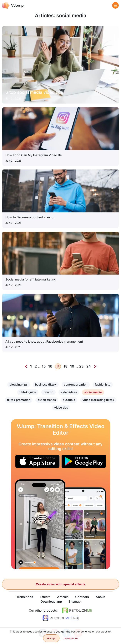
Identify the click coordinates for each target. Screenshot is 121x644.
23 (81, 366)
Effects (45, 597)
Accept (51, 638)
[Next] (95, 366)
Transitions (25, 597)
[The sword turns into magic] (40, 524)
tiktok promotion (19, 400)
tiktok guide (28, 392)
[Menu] (115, 5)
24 (89, 366)
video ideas (69, 392)
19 (72, 366)
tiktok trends (47, 400)
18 (66, 366)
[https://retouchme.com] (77, 610)
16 (50, 366)
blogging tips (19, 385)
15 (44, 366)
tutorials (69, 400)
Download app (51, 601)
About (100, 597)
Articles (63, 597)
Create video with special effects (61, 584)
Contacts (82, 597)
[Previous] (26, 366)
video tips (61, 408)
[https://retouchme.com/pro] (61, 618)
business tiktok (46, 385)
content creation (76, 385)
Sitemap (75, 601)
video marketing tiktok (98, 400)
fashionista (103, 385)
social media (93, 392)
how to (48, 392)
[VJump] (13, 5)
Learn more (71, 638)
